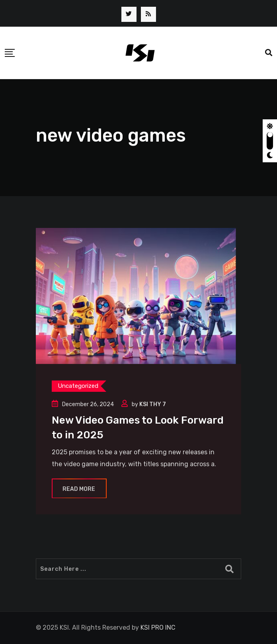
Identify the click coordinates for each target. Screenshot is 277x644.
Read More (79, 489)
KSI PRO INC (158, 627)
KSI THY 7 (153, 404)
